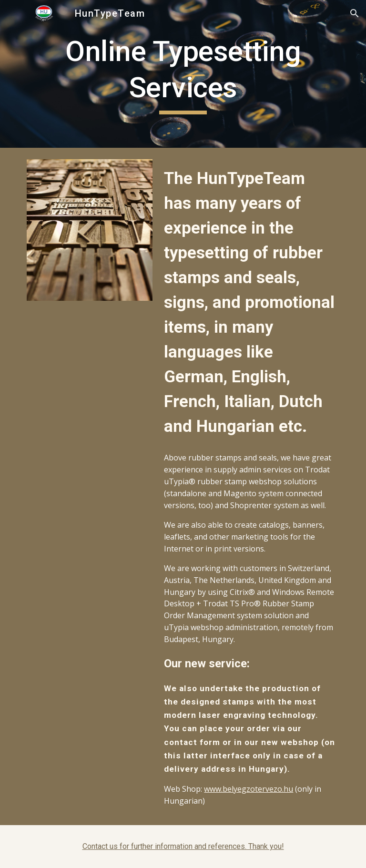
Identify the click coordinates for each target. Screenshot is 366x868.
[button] (355, 13)
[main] (183, 74)
